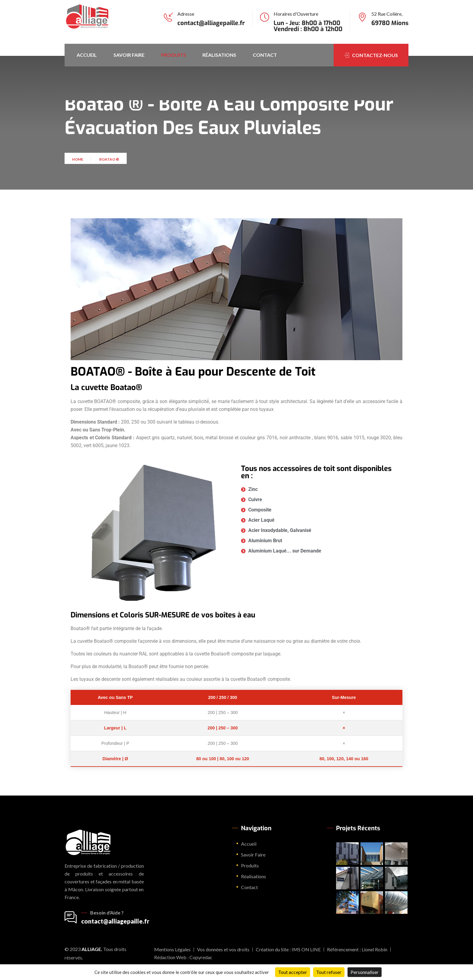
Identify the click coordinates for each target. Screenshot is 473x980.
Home (78, 163)
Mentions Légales (172, 949)
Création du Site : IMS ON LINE (288, 949)
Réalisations (219, 55)
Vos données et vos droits (223, 949)
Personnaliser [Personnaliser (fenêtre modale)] (365, 972)
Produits (173, 55)
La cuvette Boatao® (106, 388)
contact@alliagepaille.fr (211, 23)
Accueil (87, 55)
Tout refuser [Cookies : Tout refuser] (329, 972)
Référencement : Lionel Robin (357, 949)
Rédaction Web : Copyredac (183, 957)
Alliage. (92, 949)
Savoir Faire (129, 55)
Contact (265, 55)
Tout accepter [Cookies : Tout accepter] (293, 972)
